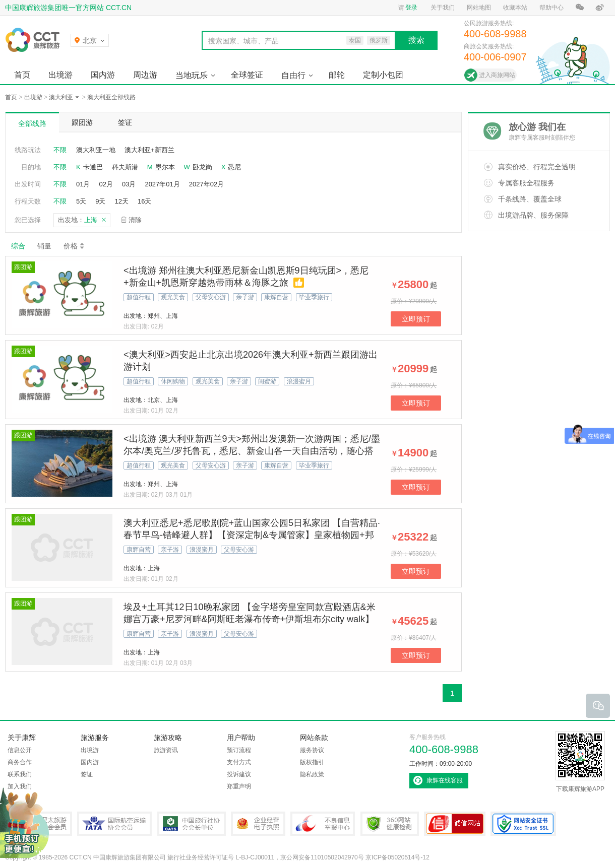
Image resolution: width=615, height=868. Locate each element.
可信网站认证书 (455, 824)
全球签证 (247, 75)
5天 (81, 201)
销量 (44, 246)
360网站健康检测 (390, 824)
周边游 (145, 75)
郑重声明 (239, 786)
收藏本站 (515, 8)
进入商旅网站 (497, 75)
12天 (121, 201)
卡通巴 (93, 167)
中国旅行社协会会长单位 (192, 824)
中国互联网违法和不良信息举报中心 (323, 824)
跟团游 (82, 122)
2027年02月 (206, 184)
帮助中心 (551, 8)
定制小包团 (383, 75)
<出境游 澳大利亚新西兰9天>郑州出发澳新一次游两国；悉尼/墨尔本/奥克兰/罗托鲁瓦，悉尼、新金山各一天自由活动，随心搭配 (252, 451)
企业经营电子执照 (258, 824)
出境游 (60, 75)
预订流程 (239, 750)
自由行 (293, 75)
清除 (135, 220)
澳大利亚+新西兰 (149, 150)
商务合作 (20, 762)
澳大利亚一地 (96, 150)
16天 (144, 201)
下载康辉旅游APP (580, 762)
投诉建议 (239, 774)
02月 (106, 184)
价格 (74, 246)
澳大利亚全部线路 (111, 97)
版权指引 (312, 762)
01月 (83, 184)
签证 (125, 122)
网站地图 (479, 8)
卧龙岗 (202, 167)
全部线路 (32, 123)
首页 (22, 75)
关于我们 (443, 8)
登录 (411, 8)
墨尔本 (165, 167)
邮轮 (337, 75)
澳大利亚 (61, 97)
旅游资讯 (166, 750)
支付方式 (239, 762)
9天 (100, 201)
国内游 (103, 75)
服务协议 (312, 750)
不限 (60, 150)
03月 (129, 184)
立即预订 (416, 319)
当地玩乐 (192, 75)
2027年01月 (162, 184)
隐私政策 (312, 774)
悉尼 (234, 167)
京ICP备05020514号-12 (397, 857)
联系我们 (20, 774)
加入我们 (20, 786)
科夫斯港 (125, 167)
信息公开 (20, 750)
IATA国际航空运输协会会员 (114, 824)
